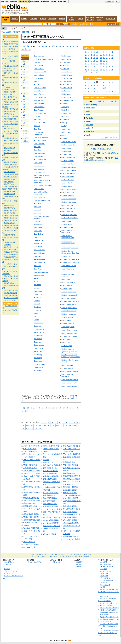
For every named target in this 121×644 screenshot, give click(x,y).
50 (56, 422)
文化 (33, 556)
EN (24, 96)
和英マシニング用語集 (32, 473)
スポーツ (57, 556)
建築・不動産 (83, 554)
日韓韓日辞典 (45, 2)
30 (49, 422)
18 (67, 46)
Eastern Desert (67, 224)
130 (27, 425)
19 (71, 46)
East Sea (37, 129)
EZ (24, 128)
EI (23, 83)
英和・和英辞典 (24, 2)
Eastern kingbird (67, 368)
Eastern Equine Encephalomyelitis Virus (70, 252)
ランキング (13, 28)
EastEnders (38, 307)
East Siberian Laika (41, 137)
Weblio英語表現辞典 (71, 523)
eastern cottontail (68, 192)
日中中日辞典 (35, 2)
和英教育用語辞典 (50, 498)
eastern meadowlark (69, 383)
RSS (69, 640)
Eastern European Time (70, 263)
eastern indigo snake (69, 333)
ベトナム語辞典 (105, 585)
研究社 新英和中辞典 (31, 446)
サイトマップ (8, 573)
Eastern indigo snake (69, 336)
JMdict (46, 451)
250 (79, 425)
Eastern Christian (68, 180)
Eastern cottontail (68, 196)
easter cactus (39, 332)
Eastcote (37, 301)
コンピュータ (49, 554)
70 (63, 422)
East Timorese (39, 166)
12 (46, 46)
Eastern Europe (67, 256)
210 (62, 425)
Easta (36, 282)
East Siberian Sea (41, 141)
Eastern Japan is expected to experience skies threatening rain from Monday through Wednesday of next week (71, 353)
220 (66, 425)
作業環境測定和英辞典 (72, 476)
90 (70, 422)
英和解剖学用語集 (70, 506)
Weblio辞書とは (9, 562)
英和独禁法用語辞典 (71, 487)
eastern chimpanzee (69, 170)
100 (74, 422)
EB (24, 64)
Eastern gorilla (67, 289)
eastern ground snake (69, 308)
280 (32, 428)
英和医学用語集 (49, 501)
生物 (63, 556)
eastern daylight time (69, 215)
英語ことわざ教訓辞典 (72, 454)
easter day (38, 351)
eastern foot (66, 279)
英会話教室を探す (100, 19)
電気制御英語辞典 (50, 479)
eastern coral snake (69, 189)
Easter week (66, 94)
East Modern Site (40, 72)
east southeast (39, 153)
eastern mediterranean (70, 386)
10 (39, 46)
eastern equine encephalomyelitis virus (70, 247)
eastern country (67, 205)
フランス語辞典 (105, 578)
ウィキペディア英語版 (72, 539)
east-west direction (41, 272)
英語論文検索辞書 (70, 490)
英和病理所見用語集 (31, 514)
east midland (39, 66)
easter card (38, 339)
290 (36, 428)
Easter (36, 320)
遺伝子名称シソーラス (52, 517)
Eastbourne (38, 294)
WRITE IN (90, 131)
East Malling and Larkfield (43, 59)
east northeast (39, 75)
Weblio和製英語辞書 (51, 520)
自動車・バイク (64, 554)
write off (90, 128)
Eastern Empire (67, 227)
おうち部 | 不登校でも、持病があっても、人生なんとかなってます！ (108, 626)
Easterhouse (66, 113)
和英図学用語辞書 (70, 493)
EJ (24, 85)
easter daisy (38, 348)
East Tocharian (39, 172)
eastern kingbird (67, 365)
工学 (75, 554)
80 (67, 422)
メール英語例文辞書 (51, 523)
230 (70, 425)
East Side (38, 150)
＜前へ (24, 46)
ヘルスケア (44, 556)
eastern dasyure (67, 212)
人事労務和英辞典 (30, 468)
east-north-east (40, 250)
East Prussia (39, 110)
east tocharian (39, 169)
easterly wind (66, 132)
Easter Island (66, 62)
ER (24, 107)
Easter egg (38, 361)
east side (37, 147)
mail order (91, 108)
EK (24, 88)
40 (53, 422)
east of (36, 81)
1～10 (89, 101)
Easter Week (66, 97)
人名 (72, 556)
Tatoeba (46, 460)
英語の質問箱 (104, 596)
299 (77, 46)
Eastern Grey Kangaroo (70, 301)
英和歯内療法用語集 (31, 517)
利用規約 (7, 569)
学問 (90, 554)
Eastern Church (67, 186)
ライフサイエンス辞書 (52, 509)
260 (23, 428)
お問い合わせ (56, 562)
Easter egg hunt (40, 364)
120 (23, 425)
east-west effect (40, 275)
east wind (37, 213)
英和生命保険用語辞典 (52, 465)
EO (24, 99)
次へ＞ (28, 49)
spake (89, 135)
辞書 (3, 2)
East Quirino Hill (40, 113)
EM (24, 93)
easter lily (65, 66)
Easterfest (65, 110)
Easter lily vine (67, 75)
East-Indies (38, 247)
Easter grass (66, 56)
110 (78, 422)
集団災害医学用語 (70, 512)
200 (57, 425)
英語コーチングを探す (90, 19)
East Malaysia (39, 56)
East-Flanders (39, 240)
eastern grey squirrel (69, 305)
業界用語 (40, 554)
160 (40, 425)
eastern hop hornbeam (70, 330)
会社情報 (79, 564)
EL (24, 91)
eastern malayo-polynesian (67, 376)
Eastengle (38, 310)
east (36, 316)
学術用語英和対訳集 (31, 498)
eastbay (37, 288)
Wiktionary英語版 (50, 534)
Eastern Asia (66, 151)
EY (24, 126)
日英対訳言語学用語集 (32, 500)
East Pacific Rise (40, 97)
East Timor (38, 163)
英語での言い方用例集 (72, 446)
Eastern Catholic (67, 161)
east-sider (38, 256)
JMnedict (27, 525)
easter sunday (67, 84)
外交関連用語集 (69, 462)
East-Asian (38, 221)
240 (74, 425)
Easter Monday (67, 78)
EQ (24, 104)
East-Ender (38, 231)
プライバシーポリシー (11, 571)
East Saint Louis (40, 123)
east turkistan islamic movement (42, 193)
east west (37, 210)
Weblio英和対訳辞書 (71, 536)
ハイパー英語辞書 (30, 451)
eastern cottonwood (69, 199)
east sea (37, 126)
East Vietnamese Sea (42, 200)
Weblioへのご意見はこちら (101, 149)
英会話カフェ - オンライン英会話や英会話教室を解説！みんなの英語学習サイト (108, 619)
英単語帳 (43, 19)
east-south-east (40, 259)
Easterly (64, 126)
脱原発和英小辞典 (30, 506)
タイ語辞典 (103, 583)
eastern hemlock (67, 320)
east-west (38, 266)
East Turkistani (39, 197)
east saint (38, 119)
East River (38, 116)
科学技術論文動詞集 (51, 476)
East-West (38, 269)
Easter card (38, 342)
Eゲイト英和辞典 (30, 449)
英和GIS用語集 (29, 503)
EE (24, 72)
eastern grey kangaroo (70, 298)
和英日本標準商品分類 (32, 471)
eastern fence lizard (69, 266)
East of (37, 84)
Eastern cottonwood (69, 202)
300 (23, 49)
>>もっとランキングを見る (109, 138)
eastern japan (66, 340)
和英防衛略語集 (69, 473)
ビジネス (33, 554)
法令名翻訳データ (70, 484)
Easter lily (65, 69)
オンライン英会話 (71, 19)
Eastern (64, 139)
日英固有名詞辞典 (70, 517)
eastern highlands (68, 327)
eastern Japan (67, 343)
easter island (66, 59)
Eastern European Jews (70, 259)
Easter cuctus (39, 345)
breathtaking (92, 105)
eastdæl (37, 304)
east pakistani (39, 104)
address (90, 125)
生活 (38, 556)
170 (44, 425)
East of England (40, 88)
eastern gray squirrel (69, 292)
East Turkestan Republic (43, 186)
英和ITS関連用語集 (50, 471)
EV (24, 118)
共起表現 (34, 19)
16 (60, 46)
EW (24, 120)
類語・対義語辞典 (11, 2)
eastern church (67, 183)
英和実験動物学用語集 (32, 520)
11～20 (101, 101)
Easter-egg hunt (67, 100)
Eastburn (37, 297)
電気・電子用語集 (50, 474)
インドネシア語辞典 (106, 580)
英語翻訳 (62, 19)
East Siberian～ (40, 144)
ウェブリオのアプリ (35, 562)
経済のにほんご (49, 462)
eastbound (38, 291)
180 (49, 425)
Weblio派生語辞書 (70, 520)
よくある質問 (110, 153)
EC (24, 67)
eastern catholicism (68, 164)
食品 (67, 556)
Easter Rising (66, 81)
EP (24, 101)
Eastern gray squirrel (69, 295)
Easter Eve (38, 371)
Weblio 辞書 (6, 32)
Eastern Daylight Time (69, 218)
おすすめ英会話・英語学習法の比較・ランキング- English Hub (108, 633)
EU (24, 115)
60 (60, 422)
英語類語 (24, 19)
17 (64, 46)
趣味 (51, 556)
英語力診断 (52, 19)
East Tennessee (40, 159)
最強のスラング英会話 (52, 526)
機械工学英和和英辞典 (72, 481)
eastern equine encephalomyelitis (68, 242)
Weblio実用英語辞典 (51, 449)
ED (24, 69)
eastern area (66, 148)
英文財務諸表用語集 (71, 465)
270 (27, 428)
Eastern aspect (67, 154)
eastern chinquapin (68, 173)
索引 (4, 28)
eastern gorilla (67, 285)
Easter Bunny (39, 329)
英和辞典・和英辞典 (21, 32)
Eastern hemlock (68, 324)
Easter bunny (39, 326)
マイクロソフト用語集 (72, 479)
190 (53, 425)
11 (43, 46)
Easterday (65, 104)
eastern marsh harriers (70, 380)
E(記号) (25, 141)
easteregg (65, 107)
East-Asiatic (38, 224)
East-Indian (38, 243)
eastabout (38, 285)
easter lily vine (67, 72)
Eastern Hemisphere (69, 317)
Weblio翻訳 (103, 569)
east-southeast (39, 263)
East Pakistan (39, 100)
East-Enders (39, 234)
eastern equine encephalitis (67, 232)
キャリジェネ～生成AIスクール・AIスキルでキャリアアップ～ (108, 592)
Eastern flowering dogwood (68, 275)
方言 (76, 556)
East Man (37, 62)
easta (36, 278)
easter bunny (39, 323)
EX (24, 123)
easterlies (65, 116)
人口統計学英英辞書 (31, 544)
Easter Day (38, 355)
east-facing (38, 237)
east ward (38, 207)
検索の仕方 (8, 564)
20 (46, 422)
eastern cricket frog (68, 208)
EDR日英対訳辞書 (30, 523)
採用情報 (79, 566)
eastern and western (69, 142)
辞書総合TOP (109, 2)
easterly (64, 123)
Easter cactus (39, 336)
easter (36, 313)
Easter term (66, 91)
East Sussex (39, 156)
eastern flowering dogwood (68, 270)
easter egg (38, 358)
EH (24, 80)
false (88, 115)
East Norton (38, 78)
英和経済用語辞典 (30, 465)
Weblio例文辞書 (29, 547)
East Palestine (39, 107)
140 (32, 425)
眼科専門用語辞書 (50, 504)
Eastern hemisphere (69, 314)
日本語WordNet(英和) (71, 514)
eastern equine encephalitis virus (68, 237)
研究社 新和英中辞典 (51, 446)
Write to (90, 118)
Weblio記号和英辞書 (31, 528)
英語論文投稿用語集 (51, 493)
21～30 (113, 101)
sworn (89, 121)
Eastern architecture (69, 145)
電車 (56, 554)
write (88, 111)
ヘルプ (118, 2)
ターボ (81, 19)
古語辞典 (53, 2)
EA (24, 61)
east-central (38, 228)
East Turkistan (39, 189)
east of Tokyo (39, 94)
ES (24, 109)
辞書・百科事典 (84, 556)
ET (24, 112)
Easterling (65, 119)
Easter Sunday (67, 88)
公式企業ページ (81, 562)
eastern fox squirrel (68, 282)
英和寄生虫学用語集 (51, 506)
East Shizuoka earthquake (39, 133)
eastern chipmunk (68, 177)
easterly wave (66, 129)
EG (24, 77)
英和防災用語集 (49, 495)
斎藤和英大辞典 (29, 542)
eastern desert (67, 221)
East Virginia (39, 203)
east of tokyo (39, 91)
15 (57, 46)
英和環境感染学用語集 (72, 509)
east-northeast (39, 253)
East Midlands (39, 69)
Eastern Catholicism (69, 167)
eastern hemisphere (69, 311)
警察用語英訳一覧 (50, 468)
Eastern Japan (67, 346)
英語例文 (15, 19)
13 (50, 46)
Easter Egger (39, 367)
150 (36, 425)
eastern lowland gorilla (70, 371)
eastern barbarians (68, 158)
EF (24, 75)
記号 (105, 88)
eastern (64, 135)
